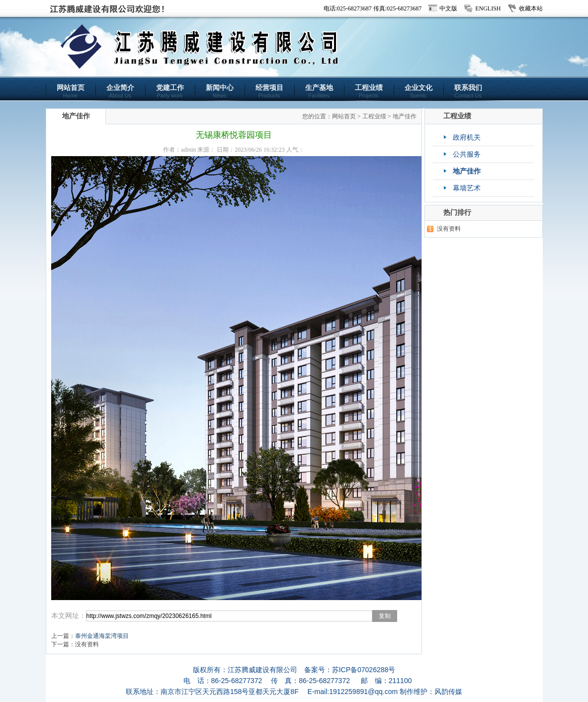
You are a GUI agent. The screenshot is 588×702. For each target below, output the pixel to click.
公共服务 (467, 154)
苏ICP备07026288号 (364, 670)
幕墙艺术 (467, 188)
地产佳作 (405, 116)
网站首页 (71, 91)
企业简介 (120, 91)
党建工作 (170, 91)
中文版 (448, 8)
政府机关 (467, 137)
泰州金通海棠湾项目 (102, 636)
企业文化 (419, 91)
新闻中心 (220, 91)
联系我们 (468, 91)
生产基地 (319, 91)
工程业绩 (369, 91)
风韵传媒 (448, 692)
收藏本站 (531, 8)
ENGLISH (488, 8)
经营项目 (269, 91)
